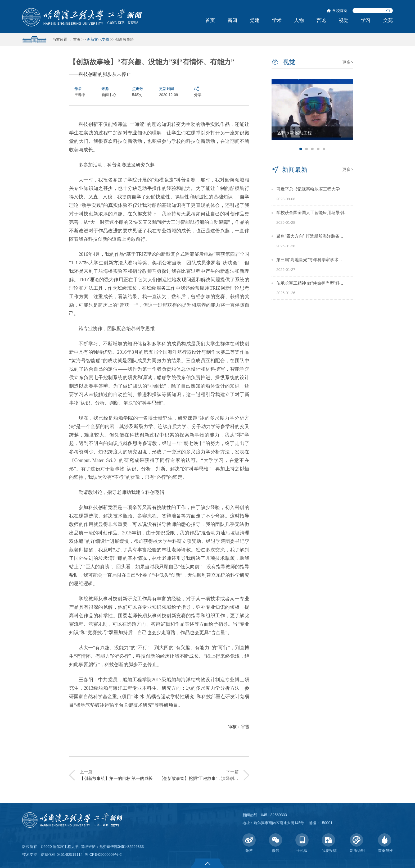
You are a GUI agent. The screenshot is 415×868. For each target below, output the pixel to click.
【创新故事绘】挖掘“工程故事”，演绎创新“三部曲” (206, 778)
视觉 (344, 20)
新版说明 (357, 843)
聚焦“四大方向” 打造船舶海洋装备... (310, 236)
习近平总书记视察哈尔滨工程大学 (308, 189)
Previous (278, 114)
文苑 (388, 20)
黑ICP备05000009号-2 (103, 855)
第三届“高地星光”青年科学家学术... (309, 260)
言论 (321, 20)
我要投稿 (329, 843)
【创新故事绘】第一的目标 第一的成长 (116, 778)
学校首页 (340, 11)
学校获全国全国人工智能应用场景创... (312, 213)
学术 (277, 20)
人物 (299, 20)
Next (347, 114)
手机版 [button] (302, 843)
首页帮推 (385, 843)
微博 (249, 843)
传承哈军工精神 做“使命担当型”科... (310, 283)
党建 (255, 20)
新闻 (232, 20)
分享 (198, 91)
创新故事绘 (125, 39)
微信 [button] (276, 843)
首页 (210, 20)
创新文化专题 (98, 39)
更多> (348, 62)
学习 (366, 20)
